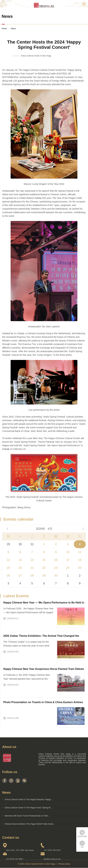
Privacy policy (64, 864)
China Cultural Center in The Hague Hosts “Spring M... (28, 808)
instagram (11, 781)
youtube (18, 781)
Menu (4, 4)
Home (4, 29)
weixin (24, 781)
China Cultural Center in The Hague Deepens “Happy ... (29, 799)
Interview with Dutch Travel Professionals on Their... (27, 816)
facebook (5, 781)
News (13, 29)
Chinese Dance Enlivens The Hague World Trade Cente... (30, 824)
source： (17, 56)
